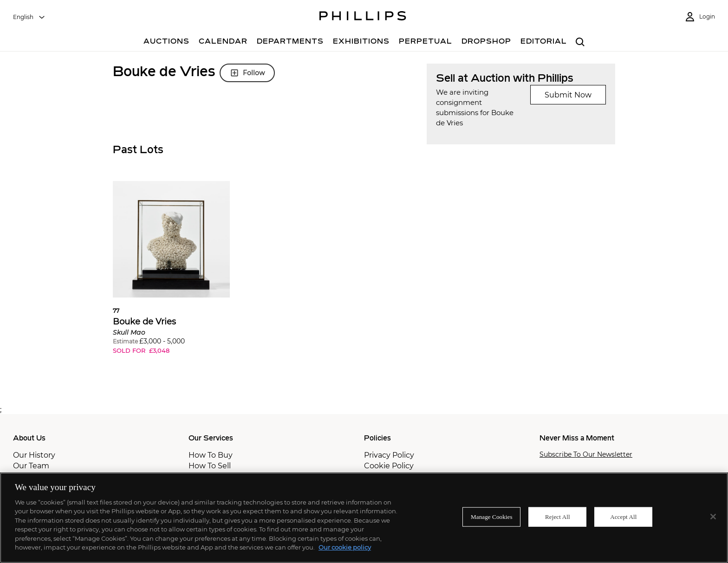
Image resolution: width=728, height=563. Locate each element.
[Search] (580, 42)
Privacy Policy (389, 455)
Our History (34, 455)
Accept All (623, 517)
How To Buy (211, 455)
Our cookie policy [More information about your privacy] (345, 547)
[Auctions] (166, 42)
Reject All (558, 517)
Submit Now (568, 95)
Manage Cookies (492, 517)
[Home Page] (363, 17)
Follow (247, 73)
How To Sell (210, 466)
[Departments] (290, 42)
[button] (171, 275)
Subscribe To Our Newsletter (586, 455)
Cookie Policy (389, 466)
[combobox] (29, 17)
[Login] (700, 17)
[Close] (713, 517)
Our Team (31, 466)
